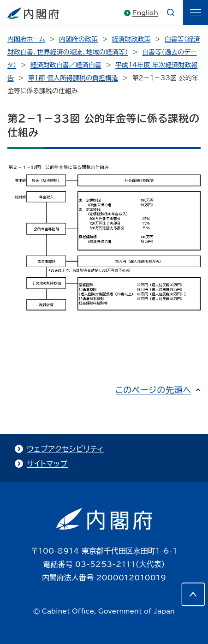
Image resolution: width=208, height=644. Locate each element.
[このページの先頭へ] (193, 594)
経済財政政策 (131, 39)
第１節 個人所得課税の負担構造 (73, 78)
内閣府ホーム (26, 39)
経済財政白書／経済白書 (66, 65)
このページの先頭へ (153, 390)
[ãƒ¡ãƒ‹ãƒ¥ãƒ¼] (196, 12)
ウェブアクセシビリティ (65, 449)
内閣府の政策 (78, 39)
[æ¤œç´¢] (171, 12)
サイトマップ (47, 464)
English (145, 13)
